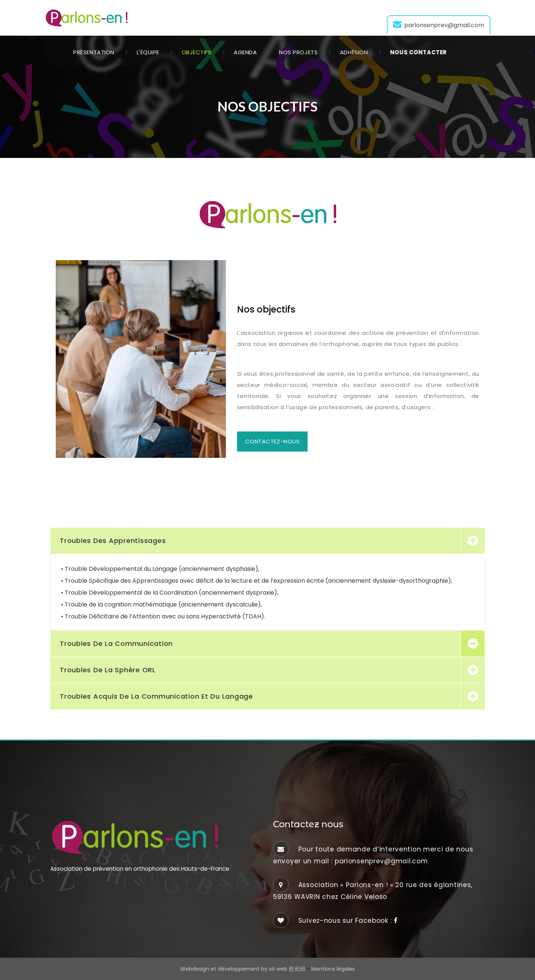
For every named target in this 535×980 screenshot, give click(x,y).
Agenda (245, 52)
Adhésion (354, 52)
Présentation (94, 52)
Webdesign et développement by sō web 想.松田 (243, 969)
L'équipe (148, 52)
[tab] (267, 541)
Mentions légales (333, 969)
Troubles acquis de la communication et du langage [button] (156, 696)
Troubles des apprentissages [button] (113, 541)
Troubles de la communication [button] (116, 643)
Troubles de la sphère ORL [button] (108, 670)
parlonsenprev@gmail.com (439, 25)
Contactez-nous (273, 441)
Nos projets (298, 52)
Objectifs (197, 52)
